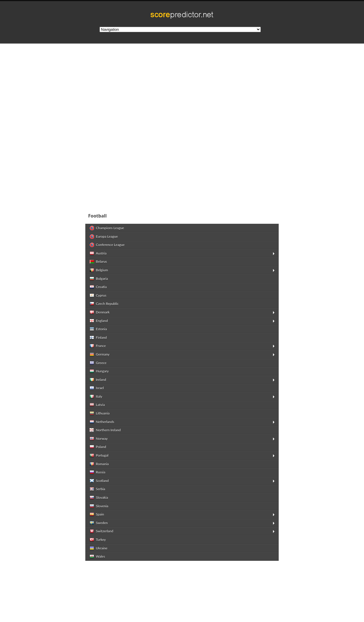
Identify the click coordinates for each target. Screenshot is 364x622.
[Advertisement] (182, 87)
